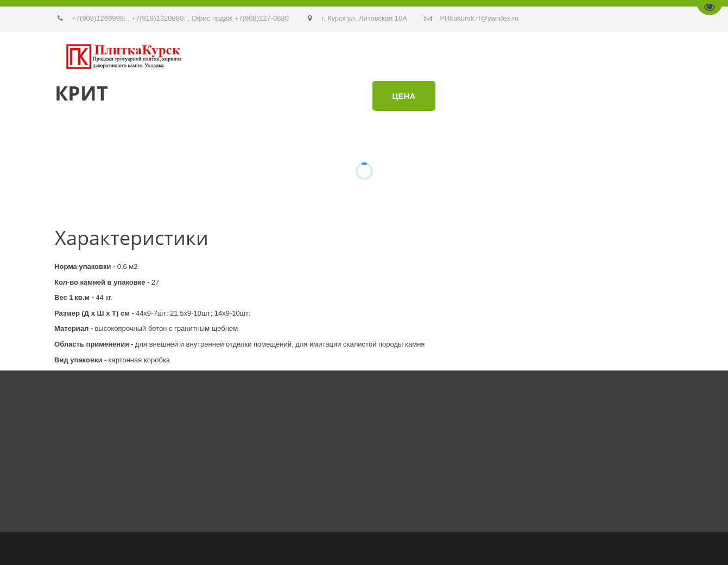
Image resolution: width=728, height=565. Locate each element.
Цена (404, 96)
